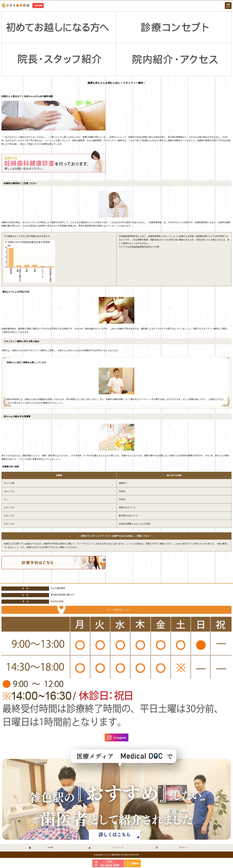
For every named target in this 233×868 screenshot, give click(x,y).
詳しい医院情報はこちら (118, 610)
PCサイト (184, 847)
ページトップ (118, 847)
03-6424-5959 (57, 601)
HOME (50, 847)
